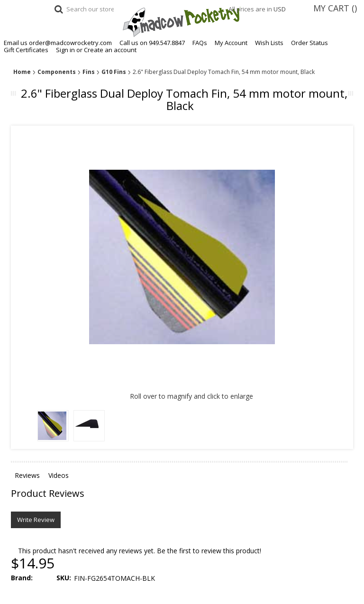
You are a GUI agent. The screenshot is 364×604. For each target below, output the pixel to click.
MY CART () (335, 8)
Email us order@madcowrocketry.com (58, 43)
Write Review (36, 520)
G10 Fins (114, 72)
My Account (231, 43)
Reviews (27, 475)
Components (57, 72)
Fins (89, 72)
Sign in (65, 50)
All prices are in (261, 9)
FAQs (200, 43)
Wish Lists (269, 43)
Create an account (110, 50)
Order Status (309, 43)
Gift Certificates (26, 50)
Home (22, 72)
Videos (59, 475)
